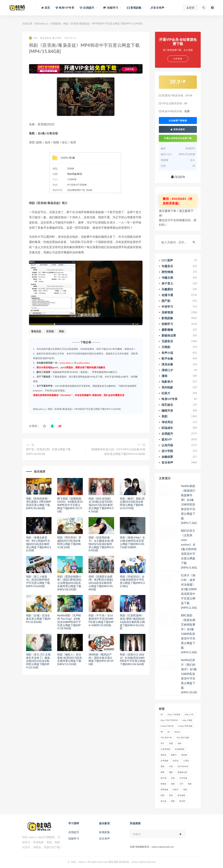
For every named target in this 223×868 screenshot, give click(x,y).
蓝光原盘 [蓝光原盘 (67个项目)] (181, 795)
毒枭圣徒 (36, 331)
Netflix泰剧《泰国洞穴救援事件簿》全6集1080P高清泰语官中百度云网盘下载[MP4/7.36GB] (190, 504)
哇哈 (33, 38)
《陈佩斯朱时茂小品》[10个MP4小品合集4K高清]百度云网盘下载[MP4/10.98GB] (117, 452)
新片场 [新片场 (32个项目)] (163, 778)
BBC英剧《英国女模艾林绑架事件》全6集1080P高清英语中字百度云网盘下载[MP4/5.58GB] (190, 634)
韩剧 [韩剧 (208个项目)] (173, 801)
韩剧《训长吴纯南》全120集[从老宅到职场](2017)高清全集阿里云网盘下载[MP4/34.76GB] (101, 505)
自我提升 (74, 832)
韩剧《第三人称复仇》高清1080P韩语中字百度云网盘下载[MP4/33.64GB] (38, 581)
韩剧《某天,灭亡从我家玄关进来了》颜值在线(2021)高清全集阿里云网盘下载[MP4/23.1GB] (38, 661)
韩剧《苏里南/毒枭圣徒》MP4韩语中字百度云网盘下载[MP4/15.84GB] (84, 409)
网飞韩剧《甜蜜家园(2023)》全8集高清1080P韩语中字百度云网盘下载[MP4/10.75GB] (70, 505)
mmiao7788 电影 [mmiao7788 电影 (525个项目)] (185, 726)
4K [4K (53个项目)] (162, 714)
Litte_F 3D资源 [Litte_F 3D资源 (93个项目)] (174, 714)
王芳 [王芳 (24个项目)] (181, 784)
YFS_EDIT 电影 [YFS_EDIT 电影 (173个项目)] (183, 737)
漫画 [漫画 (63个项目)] (173, 784)
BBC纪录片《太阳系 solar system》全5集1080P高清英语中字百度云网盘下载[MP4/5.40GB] (190, 549)
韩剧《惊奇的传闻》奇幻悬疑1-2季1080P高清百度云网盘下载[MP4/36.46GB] (39, 503)
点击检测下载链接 (178, 121)
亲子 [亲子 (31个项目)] (162, 743)
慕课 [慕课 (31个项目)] (162, 766)
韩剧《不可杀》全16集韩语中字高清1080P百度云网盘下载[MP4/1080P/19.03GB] (101, 620)
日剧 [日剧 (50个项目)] (173, 778)
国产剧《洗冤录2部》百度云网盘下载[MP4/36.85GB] (48, 452)
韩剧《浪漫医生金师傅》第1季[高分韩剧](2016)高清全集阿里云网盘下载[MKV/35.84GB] (101, 583)
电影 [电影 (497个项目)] (190, 784)
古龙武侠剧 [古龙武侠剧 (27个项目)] (165, 749)
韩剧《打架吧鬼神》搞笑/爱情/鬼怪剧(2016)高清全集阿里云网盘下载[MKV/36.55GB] (132, 622)
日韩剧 (57, 38)
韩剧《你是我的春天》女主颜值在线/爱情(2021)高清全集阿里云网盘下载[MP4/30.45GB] (101, 544)
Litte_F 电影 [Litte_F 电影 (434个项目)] (187, 720)
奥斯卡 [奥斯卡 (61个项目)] (174, 755)
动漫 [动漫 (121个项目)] (171, 743)
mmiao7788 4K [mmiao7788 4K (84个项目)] (167, 726)
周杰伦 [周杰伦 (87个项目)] (163, 755)
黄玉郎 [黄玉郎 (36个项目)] (182, 801)
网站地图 (113, 862)
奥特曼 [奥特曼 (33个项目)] (184, 755)
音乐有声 (104, 838)
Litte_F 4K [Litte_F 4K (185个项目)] (189, 714)
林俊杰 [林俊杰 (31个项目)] (163, 784)
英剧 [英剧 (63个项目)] (162, 795)
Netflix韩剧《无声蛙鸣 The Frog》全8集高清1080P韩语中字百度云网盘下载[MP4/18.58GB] (69, 622)
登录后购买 (178, 129)
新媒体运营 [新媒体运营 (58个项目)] (182, 772)
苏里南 (50, 331)
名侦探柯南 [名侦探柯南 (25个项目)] (180, 749)
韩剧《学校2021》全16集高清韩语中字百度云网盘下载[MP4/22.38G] (132, 581)
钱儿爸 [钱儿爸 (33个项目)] (163, 801)
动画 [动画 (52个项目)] (179, 743)
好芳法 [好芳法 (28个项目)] (176, 761)
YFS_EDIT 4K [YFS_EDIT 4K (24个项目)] (166, 737)
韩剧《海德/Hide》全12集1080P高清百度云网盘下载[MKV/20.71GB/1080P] (132, 542)
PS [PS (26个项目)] (169, 732)
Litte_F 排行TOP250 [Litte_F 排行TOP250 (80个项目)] (169, 720)
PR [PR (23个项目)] (162, 732)
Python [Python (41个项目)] (177, 732)
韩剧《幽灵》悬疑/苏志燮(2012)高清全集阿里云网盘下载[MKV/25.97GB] (132, 503)
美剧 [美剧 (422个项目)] (185, 789)
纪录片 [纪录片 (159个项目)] (176, 789)
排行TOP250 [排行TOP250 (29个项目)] (183, 766)
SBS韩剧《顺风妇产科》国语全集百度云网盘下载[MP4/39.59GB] (101, 659)
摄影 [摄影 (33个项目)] (171, 772)
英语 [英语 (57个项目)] (171, 795)
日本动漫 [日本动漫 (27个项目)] (183, 778)
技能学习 (74, 838)
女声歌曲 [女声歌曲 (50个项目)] (164, 761)
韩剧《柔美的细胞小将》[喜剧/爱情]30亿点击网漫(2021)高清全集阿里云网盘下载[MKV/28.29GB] (69, 583)
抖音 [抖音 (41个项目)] (171, 766)
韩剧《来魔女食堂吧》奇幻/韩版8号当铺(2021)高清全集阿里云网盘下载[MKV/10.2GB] (39, 544)
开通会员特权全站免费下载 (178, 138)
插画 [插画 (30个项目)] (162, 772)
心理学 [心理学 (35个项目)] (186, 761)
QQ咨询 (178, 177)
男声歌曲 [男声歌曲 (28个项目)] (164, 789)
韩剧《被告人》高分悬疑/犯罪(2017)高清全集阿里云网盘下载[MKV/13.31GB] (70, 659)
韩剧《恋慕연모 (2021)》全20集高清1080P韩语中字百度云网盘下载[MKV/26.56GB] (133, 659)
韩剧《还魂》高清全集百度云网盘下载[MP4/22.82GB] (38, 619)
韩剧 (61, 331)
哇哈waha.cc (42, 23)
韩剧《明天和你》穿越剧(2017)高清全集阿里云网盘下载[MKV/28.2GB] (69, 542)
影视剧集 (56, 23)
